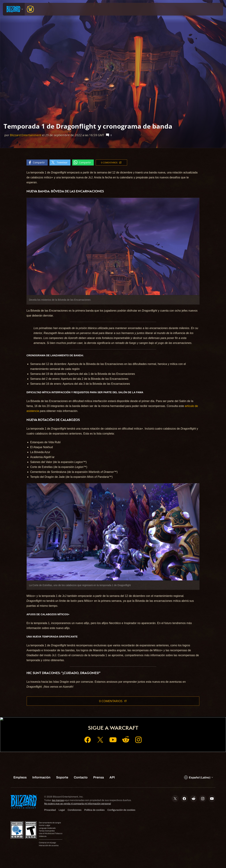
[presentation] (14, 9)
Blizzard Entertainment (26, 135)
